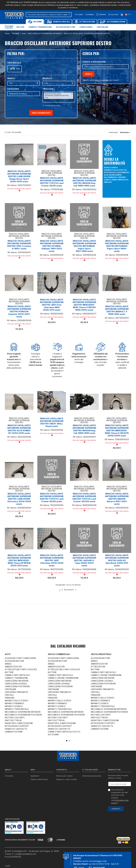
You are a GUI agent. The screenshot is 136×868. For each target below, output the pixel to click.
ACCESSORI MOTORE (14, 661)
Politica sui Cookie (38, 786)
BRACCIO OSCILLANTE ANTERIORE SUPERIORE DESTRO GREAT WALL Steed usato (52, 422)
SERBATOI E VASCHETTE (16, 729)
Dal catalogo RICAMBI (68, 646)
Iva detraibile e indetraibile (68, 790)
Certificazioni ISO (12, 779)
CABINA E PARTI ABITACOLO (17, 675)
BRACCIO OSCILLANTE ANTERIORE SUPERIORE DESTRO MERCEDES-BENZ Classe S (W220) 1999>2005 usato (84, 305)
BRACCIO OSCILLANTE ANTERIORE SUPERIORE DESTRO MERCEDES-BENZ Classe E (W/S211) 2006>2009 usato (117, 430)
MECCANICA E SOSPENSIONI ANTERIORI (23, 712)
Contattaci (90, 14)
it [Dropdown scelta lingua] (128, 14)
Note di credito (88, 786)
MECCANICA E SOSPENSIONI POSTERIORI (23, 715)
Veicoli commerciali (59, 654)
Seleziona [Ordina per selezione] (125, 132)
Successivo (70, 590)
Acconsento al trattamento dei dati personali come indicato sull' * (120, 796)
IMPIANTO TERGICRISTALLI (17, 709)
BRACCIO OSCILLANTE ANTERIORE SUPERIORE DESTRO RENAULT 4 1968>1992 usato (117, 310)
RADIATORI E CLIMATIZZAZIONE (19, 723)
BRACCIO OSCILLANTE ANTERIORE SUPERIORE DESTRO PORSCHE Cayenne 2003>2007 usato (19, 312)
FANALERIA (10, 698)
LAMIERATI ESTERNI (14, 732)
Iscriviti (116, 809)
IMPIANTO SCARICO (14, 706)
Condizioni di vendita (39, 783)
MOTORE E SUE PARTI (15, 718)
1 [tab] (67, 741)
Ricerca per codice (65, 776)
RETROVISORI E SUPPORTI (17, 726)
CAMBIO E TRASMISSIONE (16, 678)
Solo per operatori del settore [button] (19, 189)
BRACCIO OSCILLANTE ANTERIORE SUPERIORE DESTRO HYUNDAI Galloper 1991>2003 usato (52, 246)
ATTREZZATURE (98, 667)
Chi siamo (79, 14)
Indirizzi (85, 790)
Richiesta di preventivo (66, 786)
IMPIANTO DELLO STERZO (17, 701)
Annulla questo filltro (52, 106)
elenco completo (102, 80)
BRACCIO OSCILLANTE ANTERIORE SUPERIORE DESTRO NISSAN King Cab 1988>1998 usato (84, 182)
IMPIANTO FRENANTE (14, 703)
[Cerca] (49, 15)
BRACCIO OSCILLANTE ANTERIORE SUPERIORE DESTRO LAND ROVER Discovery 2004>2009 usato (19, 499)
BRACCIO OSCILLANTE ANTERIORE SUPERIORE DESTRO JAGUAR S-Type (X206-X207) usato (84, 560)
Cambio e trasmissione (40, 27)
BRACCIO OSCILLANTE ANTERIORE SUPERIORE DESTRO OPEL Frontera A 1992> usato (19, 245)
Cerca (88, 74)
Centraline (102, 27)
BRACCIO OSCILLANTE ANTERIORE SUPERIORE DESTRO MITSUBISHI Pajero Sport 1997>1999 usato (84, 246)
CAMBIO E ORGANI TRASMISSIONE (63, 678)
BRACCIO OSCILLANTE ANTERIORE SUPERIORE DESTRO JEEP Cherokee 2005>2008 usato (52, 560)
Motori (20, 27)
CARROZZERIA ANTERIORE (17, 681)
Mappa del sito (37, 796)
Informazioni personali (92, 776)
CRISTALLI (9, 695)
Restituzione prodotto (91, 779)
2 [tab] (69, 741)
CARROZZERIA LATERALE (16, 684)
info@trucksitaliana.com (26, 854)
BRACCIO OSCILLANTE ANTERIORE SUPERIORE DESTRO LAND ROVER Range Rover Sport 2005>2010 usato (19, 176)
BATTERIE (9, 672)
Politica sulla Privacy (39, 779)
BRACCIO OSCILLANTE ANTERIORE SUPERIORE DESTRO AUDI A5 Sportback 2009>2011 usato (117, 560)
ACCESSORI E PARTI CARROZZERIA (20, 658)
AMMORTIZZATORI (13, 667)
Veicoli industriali (101, 654)
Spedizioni (35, 776)
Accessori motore (66, 27)
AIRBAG (8, 664)
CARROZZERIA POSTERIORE (17, 686)
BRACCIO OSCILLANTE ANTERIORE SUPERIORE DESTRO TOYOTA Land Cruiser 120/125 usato (84, 498)
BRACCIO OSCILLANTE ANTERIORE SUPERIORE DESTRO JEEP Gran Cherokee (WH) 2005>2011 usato (52, 305)
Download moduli (64, 783)
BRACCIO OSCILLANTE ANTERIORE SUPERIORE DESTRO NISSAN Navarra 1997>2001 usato (117, 499)
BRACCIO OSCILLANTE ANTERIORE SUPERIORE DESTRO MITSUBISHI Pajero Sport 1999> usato (117, 246)
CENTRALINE (10, 689)
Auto (18, 69)
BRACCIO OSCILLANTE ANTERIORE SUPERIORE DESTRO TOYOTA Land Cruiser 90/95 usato (52, 182)
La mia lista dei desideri (92, 793)
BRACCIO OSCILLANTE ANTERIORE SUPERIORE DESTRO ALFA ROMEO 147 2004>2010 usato (19, 429)
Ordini (85, 783)
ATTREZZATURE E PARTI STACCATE (21, 669)
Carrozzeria (86, 27)
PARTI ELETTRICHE (13, 720)
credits (8, 866)
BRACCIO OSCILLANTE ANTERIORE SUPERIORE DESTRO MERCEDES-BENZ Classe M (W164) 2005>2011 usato (19, 560)
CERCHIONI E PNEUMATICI (16, 692)
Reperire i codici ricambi (67, 779)
